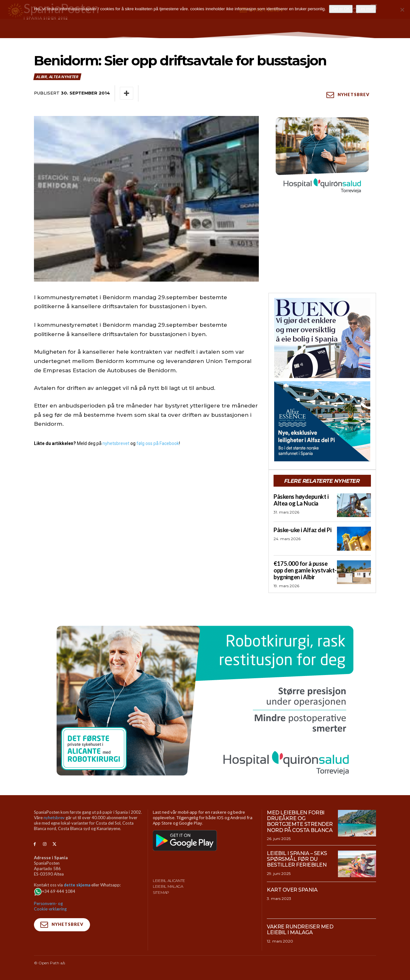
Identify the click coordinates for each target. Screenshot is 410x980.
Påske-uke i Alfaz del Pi (302, 530)
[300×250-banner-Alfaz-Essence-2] (322, 421)
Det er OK (341, 9)
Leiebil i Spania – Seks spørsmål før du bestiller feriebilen (297, 859)
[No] (402, 10)
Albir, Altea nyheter (57, 77)
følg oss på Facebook (158, 443)
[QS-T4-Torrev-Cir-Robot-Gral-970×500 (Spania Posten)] (205, 700)
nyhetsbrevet (116, 443)
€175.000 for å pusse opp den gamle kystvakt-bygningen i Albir (304, 570)
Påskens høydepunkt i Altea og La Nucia (300, 500)
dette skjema (77, 884)
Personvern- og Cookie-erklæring (50, 906)
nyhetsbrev (54, 817)
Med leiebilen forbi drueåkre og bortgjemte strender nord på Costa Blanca (300, 821)
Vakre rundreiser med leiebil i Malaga (300, 929)
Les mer (366, 9)
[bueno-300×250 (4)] (322, 338)
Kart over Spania (292, 889)
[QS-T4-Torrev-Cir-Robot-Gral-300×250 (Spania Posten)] (322, 156)
